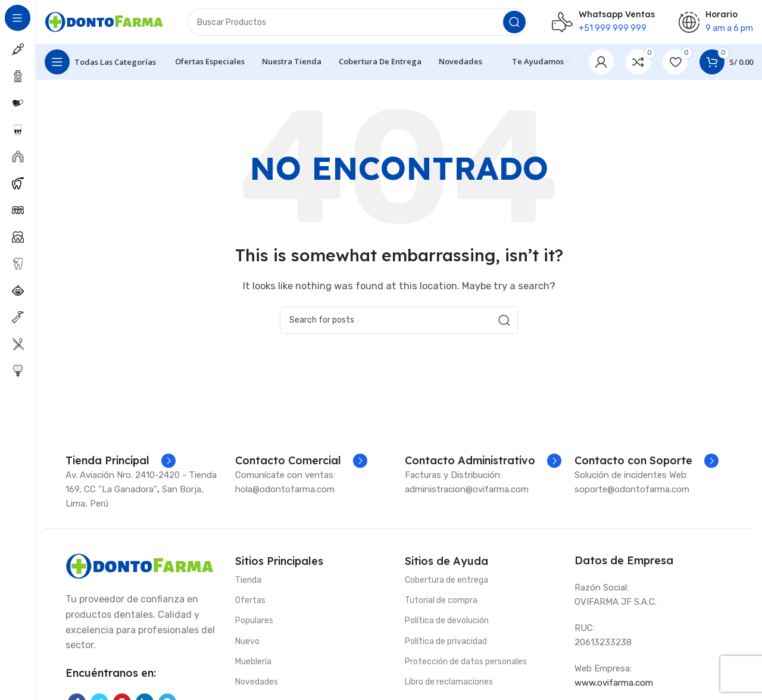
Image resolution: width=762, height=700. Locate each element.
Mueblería (253, 665)
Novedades (257, 685)
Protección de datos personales (466, 665)
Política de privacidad (446, 644)
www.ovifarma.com (614, 686)
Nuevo (247, 644)
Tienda (248, 584)
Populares (254, 624)
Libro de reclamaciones (449, 685)
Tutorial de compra (441, 604)
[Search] (358, 24)
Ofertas (250, 604)
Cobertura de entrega (446, 584)
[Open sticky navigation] (100, 65)
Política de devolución (447, 624)
